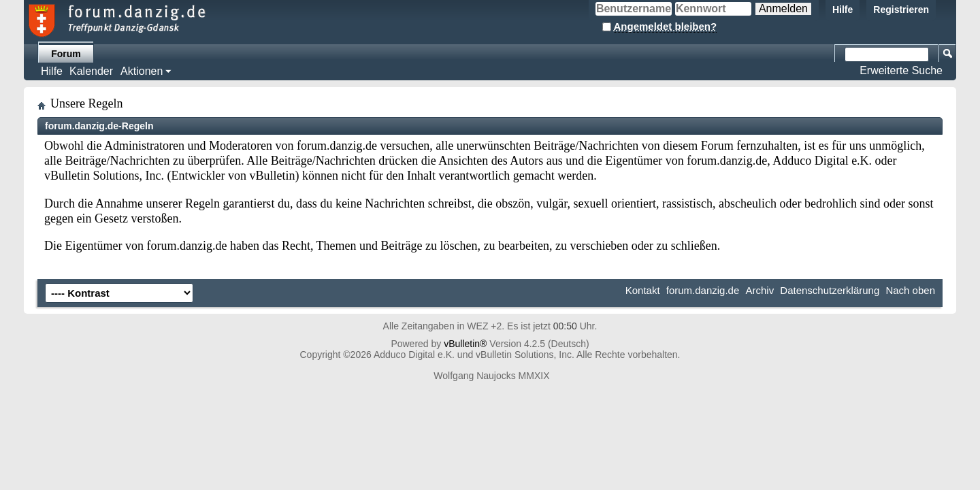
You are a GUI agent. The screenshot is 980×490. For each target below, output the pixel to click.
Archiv (759, 290)
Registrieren (901, 10)
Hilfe (843, 10)
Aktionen (142, 71)
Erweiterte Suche (901, 70)
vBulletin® (465, 344)
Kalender (91, 71)
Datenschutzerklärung (830, 290)
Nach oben (910, 290)
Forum (66, 54)
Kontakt (643, 290)
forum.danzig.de (703, 290)
